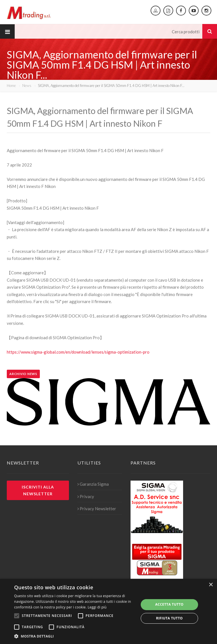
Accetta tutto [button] (169, 604)
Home (11, 86)
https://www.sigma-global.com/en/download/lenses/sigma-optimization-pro (78, 352)
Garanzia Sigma (93, 484)
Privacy (86, 496)
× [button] (211, 585)
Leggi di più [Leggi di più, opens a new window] (97, 607)
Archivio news (23, 374)
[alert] (108, 611)
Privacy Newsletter (97, 509)
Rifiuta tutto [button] (169, 618)
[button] (75, 636)
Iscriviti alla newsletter (38, 490)
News (27, 86)
